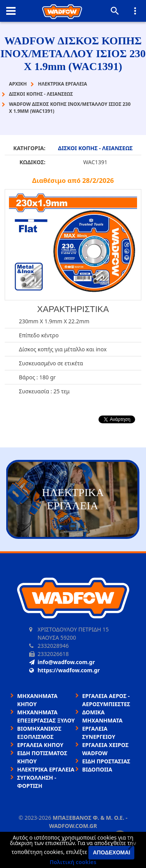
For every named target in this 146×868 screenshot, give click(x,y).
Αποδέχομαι (111, 852)
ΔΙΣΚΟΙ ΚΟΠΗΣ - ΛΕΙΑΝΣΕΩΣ (95, 148)
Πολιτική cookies (73, 862)
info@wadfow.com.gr (62, 662)
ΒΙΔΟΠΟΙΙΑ (97, 769)
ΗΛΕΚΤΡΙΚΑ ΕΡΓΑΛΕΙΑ (46, 769)
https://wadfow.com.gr (65, 670)
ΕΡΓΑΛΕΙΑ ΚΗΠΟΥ (40, 745)
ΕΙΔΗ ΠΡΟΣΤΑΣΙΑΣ (106, 761)
